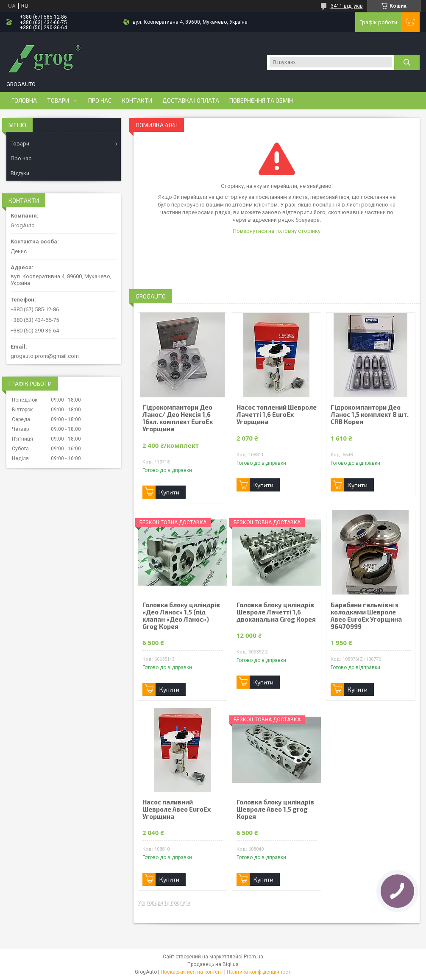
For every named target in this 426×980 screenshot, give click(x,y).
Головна (24, 101)
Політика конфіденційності (259, 972)
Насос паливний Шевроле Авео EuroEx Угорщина (177, 809)
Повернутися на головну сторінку (277, 231)
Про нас (100, 101)
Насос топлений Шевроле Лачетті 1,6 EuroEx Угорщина (277, 415)
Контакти (137, 101)
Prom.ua (253, 957)
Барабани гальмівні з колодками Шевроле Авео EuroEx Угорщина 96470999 (366, 616)
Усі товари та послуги (164, 903)
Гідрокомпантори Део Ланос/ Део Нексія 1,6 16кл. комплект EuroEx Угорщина (178, 418)
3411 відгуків (347, 6)
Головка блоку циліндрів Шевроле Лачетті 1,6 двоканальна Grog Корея (276, 612)
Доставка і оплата (191, 101)
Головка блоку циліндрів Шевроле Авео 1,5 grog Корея (275, 809)
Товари (58, 101)
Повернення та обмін (261, 101)
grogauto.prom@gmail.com (45, 356)
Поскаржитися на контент (192, 972)
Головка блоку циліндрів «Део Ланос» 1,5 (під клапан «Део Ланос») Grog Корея (181, 616)
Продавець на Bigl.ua (213, 964)
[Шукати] (407, 62)
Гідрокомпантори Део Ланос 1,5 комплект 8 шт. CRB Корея (370, 415)
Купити (169, 492)
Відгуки (20, 173)
